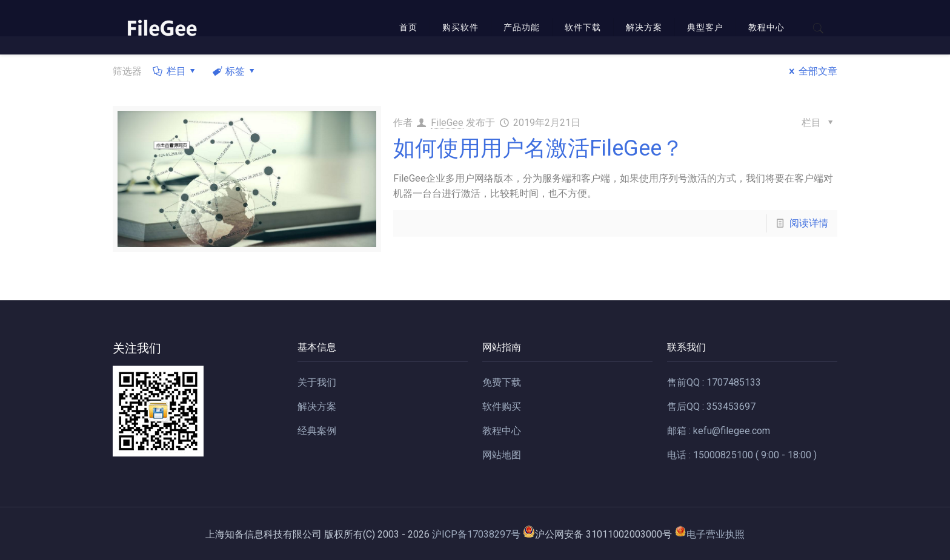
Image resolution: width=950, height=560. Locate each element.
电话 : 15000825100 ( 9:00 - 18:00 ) (742, 455)
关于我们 (317, 382)
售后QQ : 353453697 (711, 407)
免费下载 (502, 382)
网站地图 (502, 455)
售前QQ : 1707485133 (714, 382)
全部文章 (811, 71)
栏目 (175, 71)
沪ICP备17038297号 (476, 534)
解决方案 (317, 407)
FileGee (447, 123)
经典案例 (317, 431)
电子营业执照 (709, 534)
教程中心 (502, 431)
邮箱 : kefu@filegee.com (719, 431)
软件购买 (502, 407)
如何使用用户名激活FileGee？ (538, 148)
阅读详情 (809, 223)
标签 (234, 71)
